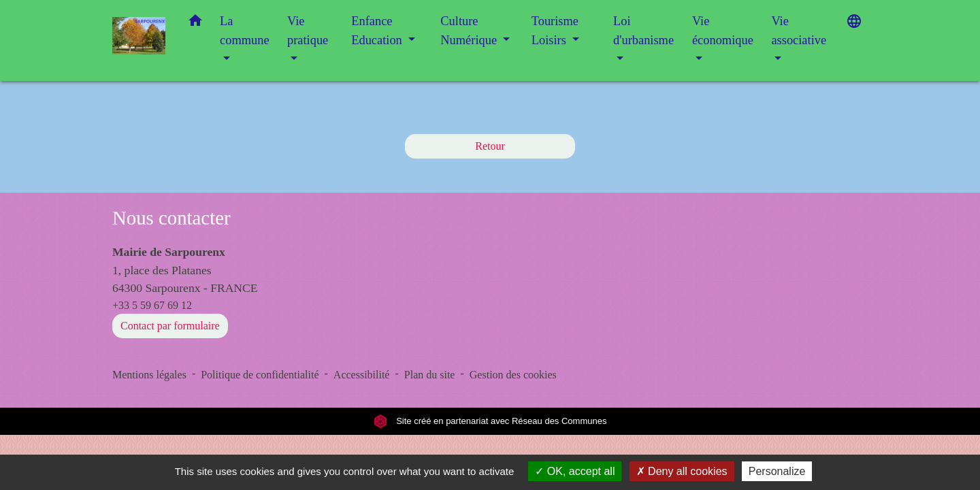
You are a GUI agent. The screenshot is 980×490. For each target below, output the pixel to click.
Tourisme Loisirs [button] (555, 31)
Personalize (777, 471)
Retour (490, 146)
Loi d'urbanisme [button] (643, 31)
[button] (195, 23)
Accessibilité (362, 375)
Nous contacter (171, 218)
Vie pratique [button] (308, 31)
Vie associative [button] (799, 31)
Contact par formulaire (170, 326)
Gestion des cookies (513, 375)
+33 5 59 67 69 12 (152, 305)
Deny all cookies (682, 471)
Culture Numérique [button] (470, 31)
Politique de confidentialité (260, 375)
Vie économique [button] (723, 31)
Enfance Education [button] (378, 31)
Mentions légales (149, 375)
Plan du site (430, 375)
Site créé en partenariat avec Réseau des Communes (490, 421)
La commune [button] (245, 31)
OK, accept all (575, 471)
